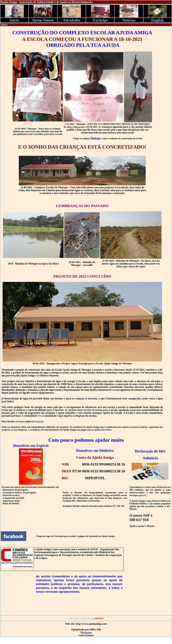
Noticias (95, 138)
